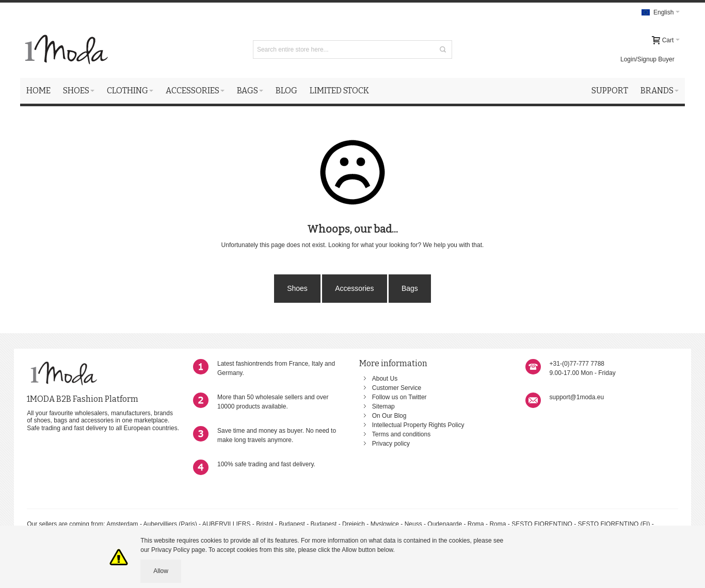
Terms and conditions (401, 434)
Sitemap (383, 406)
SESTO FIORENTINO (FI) (614, 524)
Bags (410, 288)
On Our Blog (389, 416)
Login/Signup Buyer (647, 59)
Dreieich (354, 524)
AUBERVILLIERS (227, 524)
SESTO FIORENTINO (542, 524)
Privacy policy (391, 444)
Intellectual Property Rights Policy (418, 425)
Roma (476, 524)
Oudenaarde (445, 524)
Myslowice (385, 524)
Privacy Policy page (178, 550)
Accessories (354, 288)
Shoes (297, 288)
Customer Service (397, 388)
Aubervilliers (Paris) (170, 524)
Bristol (266, 524)
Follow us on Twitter (399, 397)
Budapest (292, 524)
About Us (385, 379)
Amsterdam (122, 524)
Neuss (413, 524)
